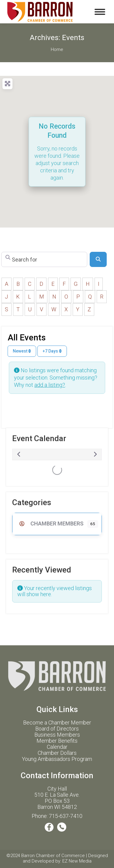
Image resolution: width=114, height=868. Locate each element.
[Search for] (44, 259)
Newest (22, 351)
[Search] (98, 259)
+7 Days (52, 351)
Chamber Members (50, 524)
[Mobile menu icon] (100, 12)
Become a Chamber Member (57, 723)
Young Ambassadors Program (57, 759)
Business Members (57, 735)
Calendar (57, 747)
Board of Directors (57, 729)
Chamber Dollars (57, 753)
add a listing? (50, 385)
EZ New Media (77, 861)
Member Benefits (57, 741)
